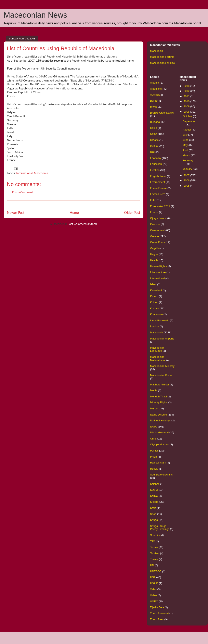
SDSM (154, 490)
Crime (154, 134)
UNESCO (156, 571)
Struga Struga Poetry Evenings (160, 528)
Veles (153, 589)
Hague (154, 254)
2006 (187, 180)
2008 (187, 112)
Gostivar (155, 224)
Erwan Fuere (158, 194)
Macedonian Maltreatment (158, 358)
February (188, 160)
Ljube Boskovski (160, 320)
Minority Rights (159, 402)
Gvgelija (155, 248)
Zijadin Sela (157, 607)
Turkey (154, 559)
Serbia (154, 496)
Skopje (154, 502)
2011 (187, 96)
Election (155, 170)
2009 (187, 106)
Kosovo (154, 308)
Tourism (155, 553)
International (24, 173)
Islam (153, 284)
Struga (154, 520)
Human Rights (158, 266)
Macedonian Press (161, 375)
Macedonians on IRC (162, 63)
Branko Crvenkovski (162, 113)
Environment (158, 182)
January (188, 169)
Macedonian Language (157, 349)
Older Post (132, 213)
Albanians (156, 89)
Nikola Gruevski (159, 432)
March (187, 155)
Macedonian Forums (162, 57)
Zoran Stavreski (159, 613)
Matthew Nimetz (160, 385)
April (186, 150)
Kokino (154, 302)
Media (154, 390)
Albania (154, 83)
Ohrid (153, 439)
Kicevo (154, 296)
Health (154, 260)
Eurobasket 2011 (160, 206)
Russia (154, 469)
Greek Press (157, 242)
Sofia (153, 508)
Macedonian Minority (162, 366)
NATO (154, 427)
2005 (187, 186)
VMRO (154, 601)
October (188, 116)
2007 (187, 175)
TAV (152, 541)
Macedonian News (35, 15)
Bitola (153, 107)
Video (153, 595)
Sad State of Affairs (161, 475)
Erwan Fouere (158, 188)
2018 (187, 86)
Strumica (155, 535)
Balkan (154, 101)
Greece (154, 236)
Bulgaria (155, 122)
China (154, 128)
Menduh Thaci (158, 397)
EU (152, 200)
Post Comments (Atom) (82, 224)
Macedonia (41, 173)
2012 (187, 91)
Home (74, 213)
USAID (154, 583)
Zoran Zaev (157, 619)
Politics (154, 451)
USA (153, 577)
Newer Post (16, 213)
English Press (158, 176)
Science (155, 484)
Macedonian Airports (162, 339)
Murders (155, 408)
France (154, 212)
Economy (156, 158)
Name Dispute (158, 415)
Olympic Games (159, 444)
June (186, 140)
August (187, 130)
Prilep (153, 457)
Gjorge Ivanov (158, 218)
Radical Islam (158, 463)
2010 (187, 101)
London (154, 326)
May (186, 145)
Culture (154, 146)
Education (156, 164)
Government (157, 230)
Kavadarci (156, 290)
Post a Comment (22, 192)
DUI (152, 152)
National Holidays (160, 420)
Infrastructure (158, 272)
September (189, 121)
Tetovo (154, 547)
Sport (153, 514)
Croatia (154, 140)
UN (152, 565)
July (186, 135)
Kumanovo (156, 314)
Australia (155, 95)
